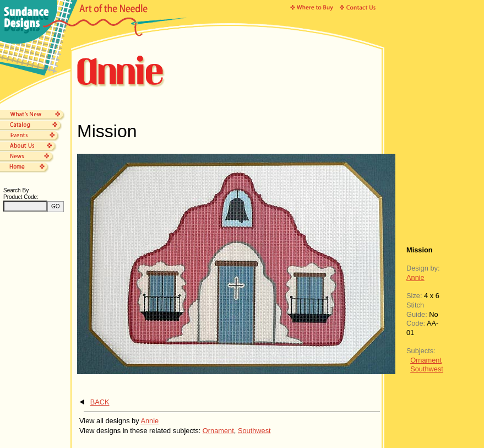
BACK (100, 402)
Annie (415, 277)
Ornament (426, 360)
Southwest (427, 369)
